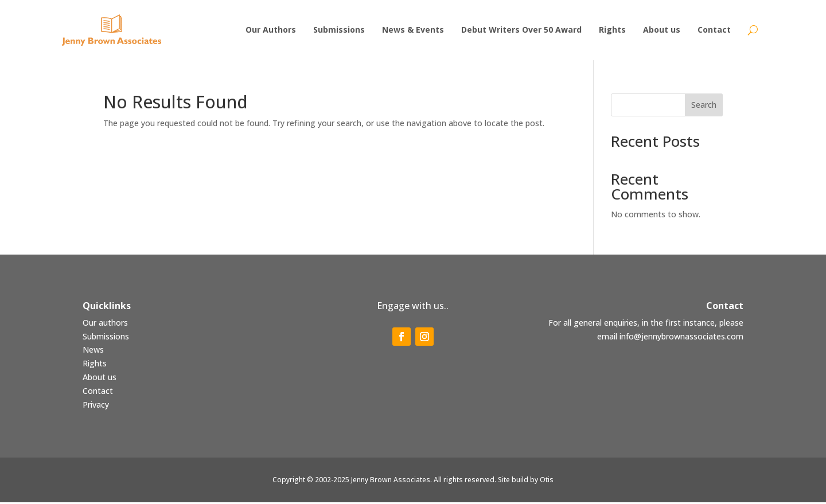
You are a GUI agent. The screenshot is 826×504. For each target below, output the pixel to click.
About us (100, 379)
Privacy (96, 406)
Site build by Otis (526, 481)
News (93, 351)
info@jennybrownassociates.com (681, 338)
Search (704, 106)
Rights (95, 365)
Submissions (106, 338)
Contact (98, 392)
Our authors (105, 324)
